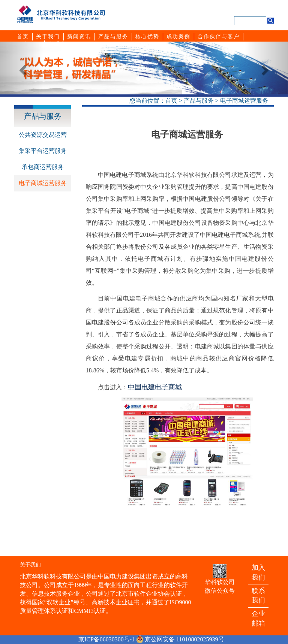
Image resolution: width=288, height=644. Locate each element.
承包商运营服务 (43, 167)
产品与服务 (199, 101)
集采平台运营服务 (43, 151)
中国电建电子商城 (155, 387)
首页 (171, 101)
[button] (22, 68)
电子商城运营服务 (244, 101)
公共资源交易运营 (43, 135)
